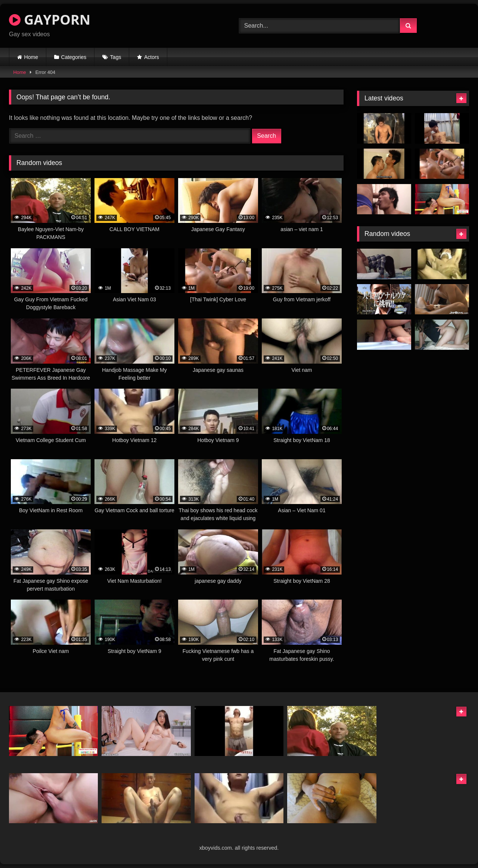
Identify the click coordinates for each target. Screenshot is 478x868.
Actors (152, 57)
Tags (116, 57)
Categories (74, 57)
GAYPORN (50, 20)
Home (31, 57)
